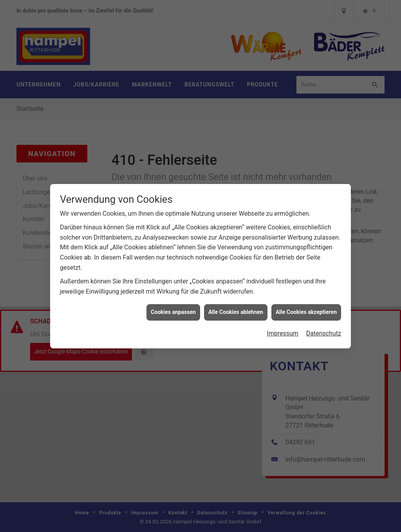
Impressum (283, 330)
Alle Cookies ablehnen (236, 309)
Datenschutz (324, 330)
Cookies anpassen (173, 309)
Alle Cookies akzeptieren (306, 309)
